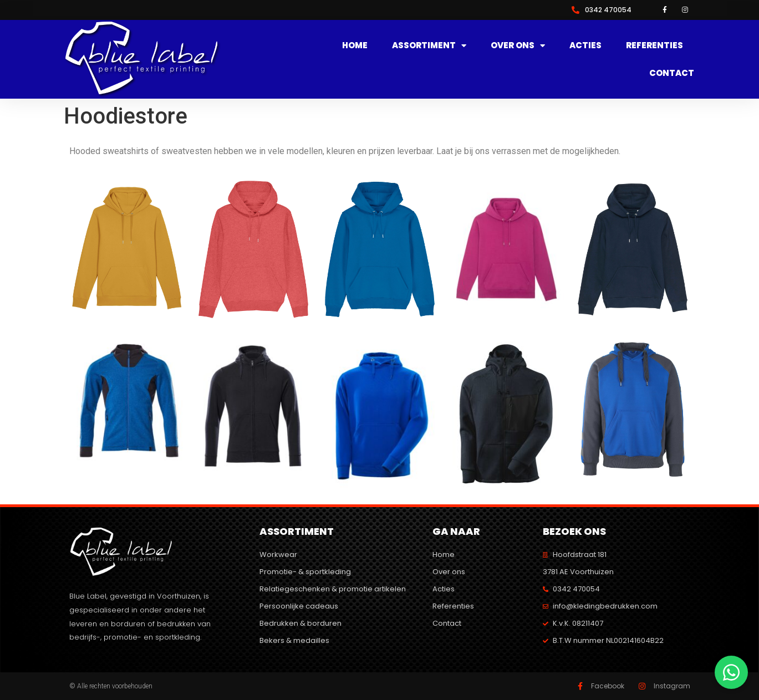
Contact (672, 73)
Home (355, 45)
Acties (585, 45)
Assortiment (429, 46)
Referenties (654, 45)
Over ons (518, 46)
